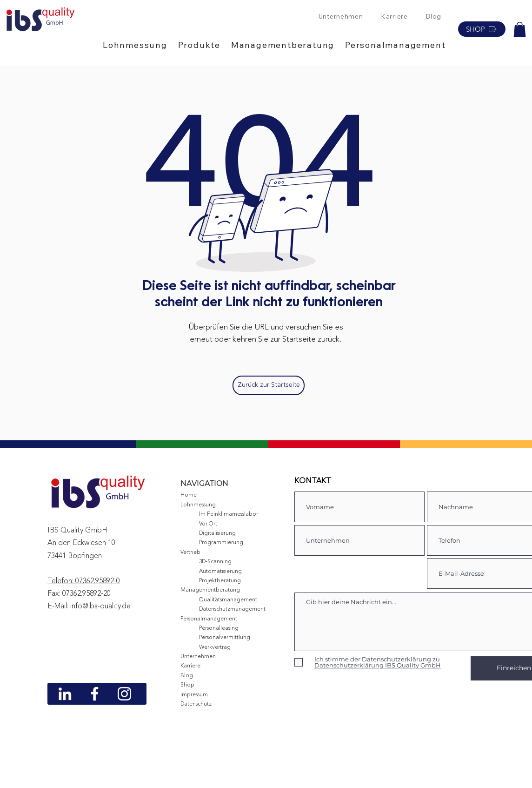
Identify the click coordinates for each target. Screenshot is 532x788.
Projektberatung (220, 581)
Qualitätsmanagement (228, 600)
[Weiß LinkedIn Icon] (65, 694)
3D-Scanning (215, 562)
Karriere (190, 666)
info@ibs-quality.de (100, 606)
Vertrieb (190, 552)
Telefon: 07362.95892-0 (84, 581)
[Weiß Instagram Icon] (124, 694)
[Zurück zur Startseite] (269, 385)
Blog (187, 676)
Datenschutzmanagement (232, 609)
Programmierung (221, 543)
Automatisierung (220, 572)
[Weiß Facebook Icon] (95, 694)
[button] (140, 45)
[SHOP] (482, 29)
